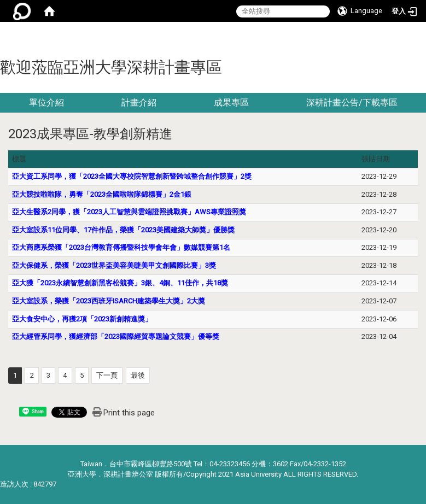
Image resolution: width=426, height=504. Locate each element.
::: (422, 35)
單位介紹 (46, 102)
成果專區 (231, 102)
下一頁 (107, 375)
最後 (138, 375)
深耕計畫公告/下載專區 (352, 102)
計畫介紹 (139, 102)
